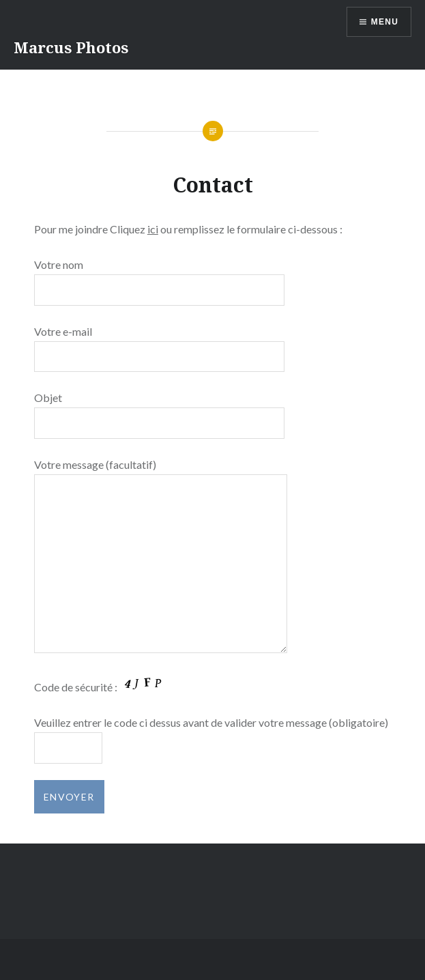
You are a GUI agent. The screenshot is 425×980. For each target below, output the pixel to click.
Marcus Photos (71, 47)
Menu (385, 22)
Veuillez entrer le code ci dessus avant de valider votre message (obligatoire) (211, 722)
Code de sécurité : (101, 687)
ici (153, 229)
